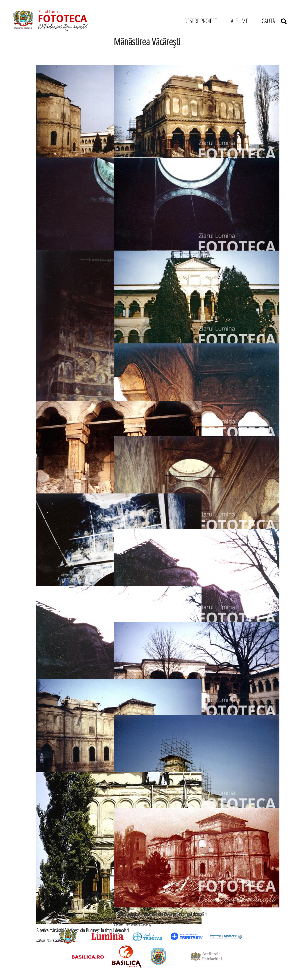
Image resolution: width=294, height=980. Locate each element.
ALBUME (239, 21)
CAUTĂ (274, 21)
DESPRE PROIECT (201, 21)
